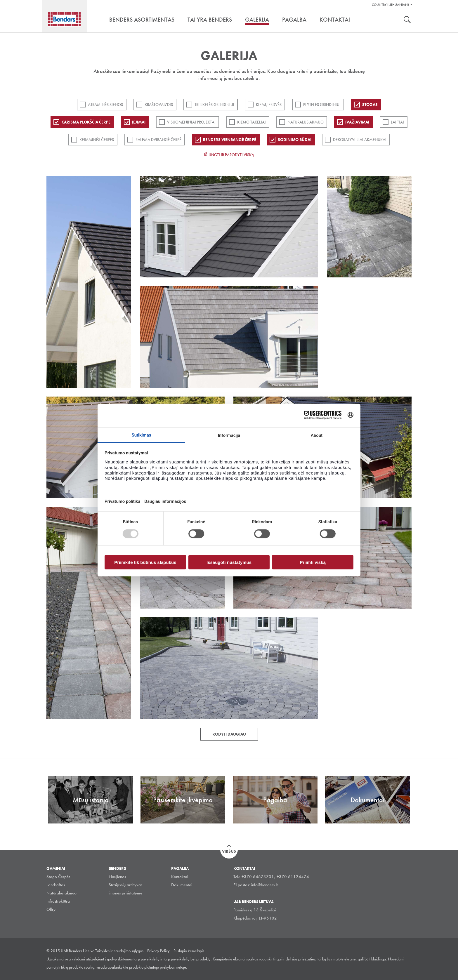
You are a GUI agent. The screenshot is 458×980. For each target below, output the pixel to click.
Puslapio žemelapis (189, 951)
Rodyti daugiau (229, 734)
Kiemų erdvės (269, 105)
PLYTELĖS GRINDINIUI (322, 105)
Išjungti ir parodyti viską (229, 155)
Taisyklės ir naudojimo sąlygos (119, 951)
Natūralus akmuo (306, 122)
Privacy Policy (158, 951)
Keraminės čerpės (97, 140)
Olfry (51, 909)
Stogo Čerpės (58, 877)
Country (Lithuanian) (390, 5)
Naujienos (117, 877)
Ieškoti (407, 20)
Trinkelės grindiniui (214, 105)
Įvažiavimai (357, 122)
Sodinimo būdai (295, 140)
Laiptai (397, 122)
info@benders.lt (264, 885)
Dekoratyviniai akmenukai (360, 140)
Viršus (229, 851)
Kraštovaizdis (159, 105)
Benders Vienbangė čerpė (230, 140)
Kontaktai (180, 877)
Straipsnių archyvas (125, 885)
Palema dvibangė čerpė (158, 140)
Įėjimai (139, 122)
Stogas (370, 105)
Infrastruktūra (58, 901)
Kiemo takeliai (251, 122)
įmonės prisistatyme (125, 893)
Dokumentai (182, 885)
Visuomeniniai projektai (191, 122)
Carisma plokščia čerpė (86, 122)
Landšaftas (56, 885)
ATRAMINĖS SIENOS (105, 105)
